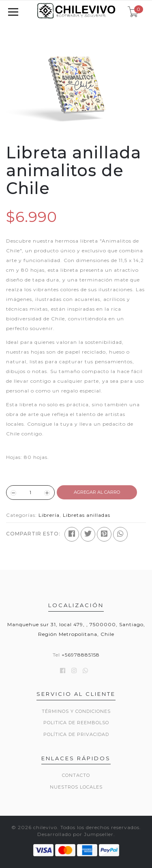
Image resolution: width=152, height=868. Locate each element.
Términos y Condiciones (76, 711)
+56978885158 (81, 655)
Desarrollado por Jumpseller (75, 834)
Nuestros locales (76, 787)
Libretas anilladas (87, 515)
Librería (49, 515)
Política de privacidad (76, 734)
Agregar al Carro (97, 492)
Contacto (76, 775)
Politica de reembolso (76, 723)
